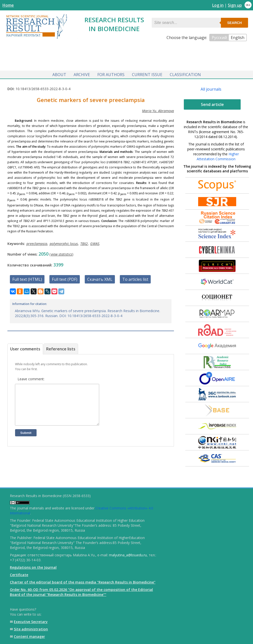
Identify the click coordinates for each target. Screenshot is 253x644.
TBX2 (84, 243)
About (59, 74)
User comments (25, 348)
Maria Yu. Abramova (158, 110)
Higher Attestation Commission (218, 155)
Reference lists (61, 348)
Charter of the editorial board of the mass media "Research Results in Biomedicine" (83, 582)
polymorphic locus (64, 243)
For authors (111, 74)
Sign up (235, 5)
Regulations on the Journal (33, 567)
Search (234, 23)
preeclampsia (37, 243)
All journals (211, 88)
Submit (26, 439)
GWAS (95, 243)
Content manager (29, 636)
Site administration (31, 629)
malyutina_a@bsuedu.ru (128, 555)
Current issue (147, 74)
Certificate (19, 575)
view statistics (62, 253)
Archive (82, 74)
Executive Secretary (31, 622)
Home (8, 5)
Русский (219, 38)
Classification (185, 74)
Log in (218, 5)
